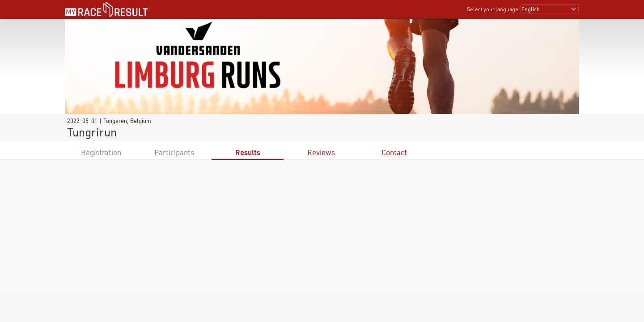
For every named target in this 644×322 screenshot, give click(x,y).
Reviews (321, 152)
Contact (394, 152)
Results (248, 152)
